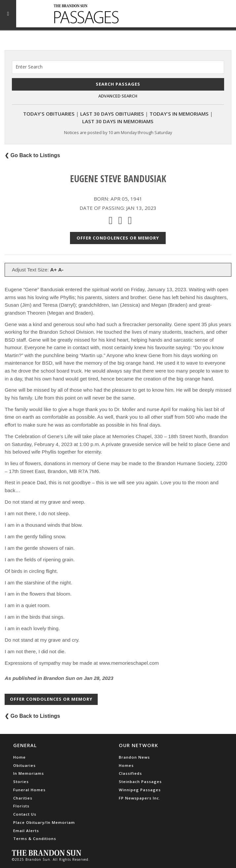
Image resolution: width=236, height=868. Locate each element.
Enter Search (29, 67)
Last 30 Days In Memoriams (118, 121)
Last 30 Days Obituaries (112, 114)
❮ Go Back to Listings (32, 155)
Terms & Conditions (35, 839)
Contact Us (25, 814)
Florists (21, 806)
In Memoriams (29, 773)
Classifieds (130, 773)
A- (61, 270)
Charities (23, 798)
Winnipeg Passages (140, 790)
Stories (21, 782)
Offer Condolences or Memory (118, 238)
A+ (53, 270)
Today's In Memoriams (179, 114)
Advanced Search (118, 96)
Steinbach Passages (140, 782)
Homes (126, 765)
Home (19, 757)
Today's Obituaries (49, 114)
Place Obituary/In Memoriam (44, 822)
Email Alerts (26, 831)
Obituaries (24, 765)
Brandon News (134, 757)
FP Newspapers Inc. (140, 798)
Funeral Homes (29, 790)
